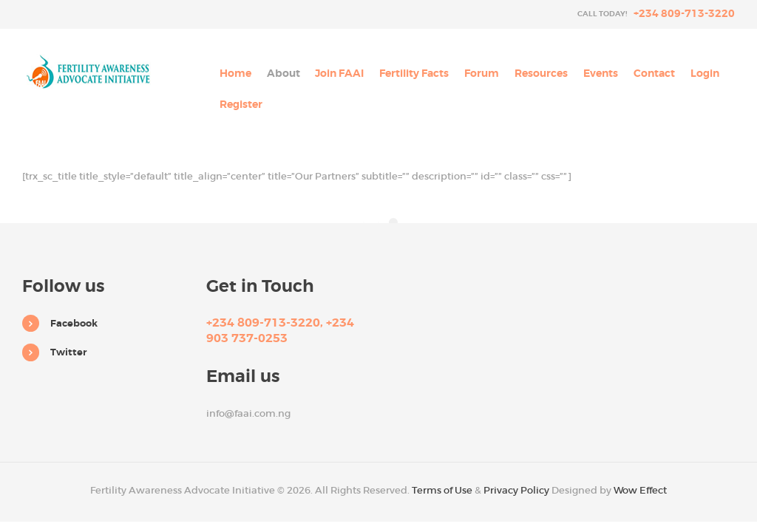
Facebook (74, 323)
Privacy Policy (516, 490)
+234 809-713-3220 (684, 13)
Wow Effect (640, 490)
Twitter (68, 352)
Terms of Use (442, 490)
